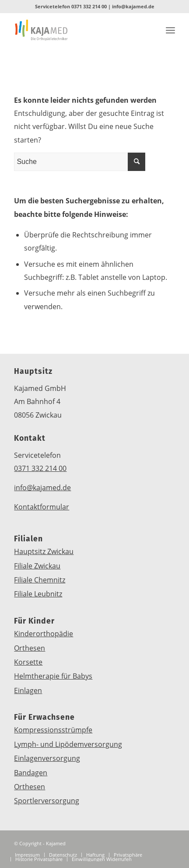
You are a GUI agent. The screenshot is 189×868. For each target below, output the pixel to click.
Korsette (28, 662)
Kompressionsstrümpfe (53, 730)
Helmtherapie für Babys (53, 676)
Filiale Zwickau (37, 566)
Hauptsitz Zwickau (44, 551)
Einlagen (28, 690)
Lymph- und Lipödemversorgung (68, 744)
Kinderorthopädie (44, 634)
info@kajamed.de (133, 6)
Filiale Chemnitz (40, 580)
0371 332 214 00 (89, 6)
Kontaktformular (42, 507)
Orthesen (30, 648)
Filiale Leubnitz (38, 594)
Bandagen (31, 773)
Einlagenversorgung (47, 758)
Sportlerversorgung (47, 801)
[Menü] (170, 30)
